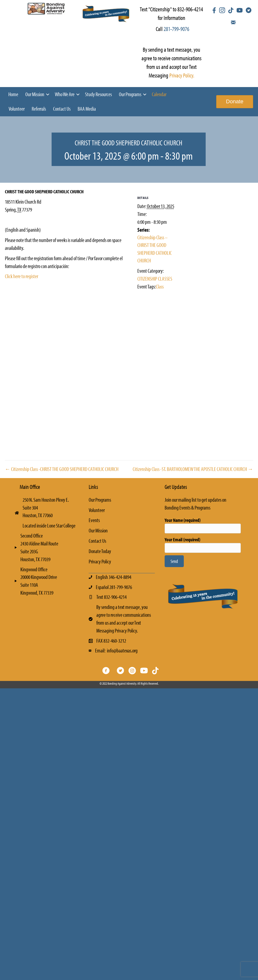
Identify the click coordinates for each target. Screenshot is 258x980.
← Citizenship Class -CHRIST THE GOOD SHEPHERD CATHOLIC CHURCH (62, 469)
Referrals (39, 109)
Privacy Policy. (182, 75)
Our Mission (35, 94)
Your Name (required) (203, 525)
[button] (48, 94)
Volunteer (17, 109)
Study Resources (98, 94)
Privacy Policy (100, 561)
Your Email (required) (203, 545)
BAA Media (87, 109)
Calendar (159, 94)
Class (160, 286)
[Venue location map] (66, 346)
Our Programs (130, 94)
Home (13, 94)
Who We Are (65, 94)
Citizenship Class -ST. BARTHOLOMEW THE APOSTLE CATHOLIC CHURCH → (193, 469)
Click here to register (21, 276)
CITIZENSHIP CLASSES (155, 279)
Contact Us (62, 109)
